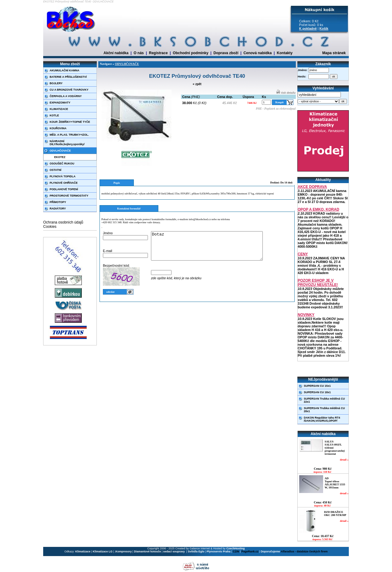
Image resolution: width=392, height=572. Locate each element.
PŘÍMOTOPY (58, 202)
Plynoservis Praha (219, 551)
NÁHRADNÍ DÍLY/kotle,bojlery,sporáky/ (67, 143)
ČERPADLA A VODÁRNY (66, 96)
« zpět (197, 84)
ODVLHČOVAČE (60, 151)
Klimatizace (83, 551)
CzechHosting (236, 548)
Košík (324, 28)
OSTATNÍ (55, 170)
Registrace (158, 53)
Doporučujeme (270, 551)
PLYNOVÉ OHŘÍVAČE (64, 183)
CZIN (236, 551)
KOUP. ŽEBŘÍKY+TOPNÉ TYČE (70, 122)
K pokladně (308, 28)
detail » (344, 460)
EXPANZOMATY (60, 103)
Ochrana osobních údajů (63, 222)
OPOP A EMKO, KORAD (318, 209)
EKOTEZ (60, 157)
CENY (303, 254)
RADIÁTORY (58, 209)
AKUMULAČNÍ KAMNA (64, 70)
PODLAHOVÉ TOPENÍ (64, 189)
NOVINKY (306, 315)
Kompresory (124, 551)
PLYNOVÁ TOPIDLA (63, 176)
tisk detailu (286, 93)
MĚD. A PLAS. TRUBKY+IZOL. (69, 135)
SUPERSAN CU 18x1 (317, 392)
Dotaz (213, 249)
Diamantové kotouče (147, 551)
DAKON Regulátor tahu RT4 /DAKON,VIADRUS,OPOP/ (322, 419)
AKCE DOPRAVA (312, 187)
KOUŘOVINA (58, 128)
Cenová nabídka (258, 53)
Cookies (50, 227)
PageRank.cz (250, 551)
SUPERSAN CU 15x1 (317, 386)
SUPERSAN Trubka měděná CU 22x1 (324, 400)
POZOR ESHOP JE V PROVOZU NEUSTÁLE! (318, 283)
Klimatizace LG (103, 551)
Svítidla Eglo (196, 551)
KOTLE (54, 115)
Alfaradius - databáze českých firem (304, 551)
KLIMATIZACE (59, 109)
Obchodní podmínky (190, 53)
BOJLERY (56, 83)
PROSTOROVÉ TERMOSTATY (69, 196)
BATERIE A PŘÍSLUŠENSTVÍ (68, 77)
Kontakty (285, 53)
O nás (139, 53)
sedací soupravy (174, 551)
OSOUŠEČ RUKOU (62, 164)
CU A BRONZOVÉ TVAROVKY (69, 90)
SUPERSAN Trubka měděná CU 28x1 (324, 410)
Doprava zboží (226, 53)
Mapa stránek (334, 53)
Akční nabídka (116, 53)
